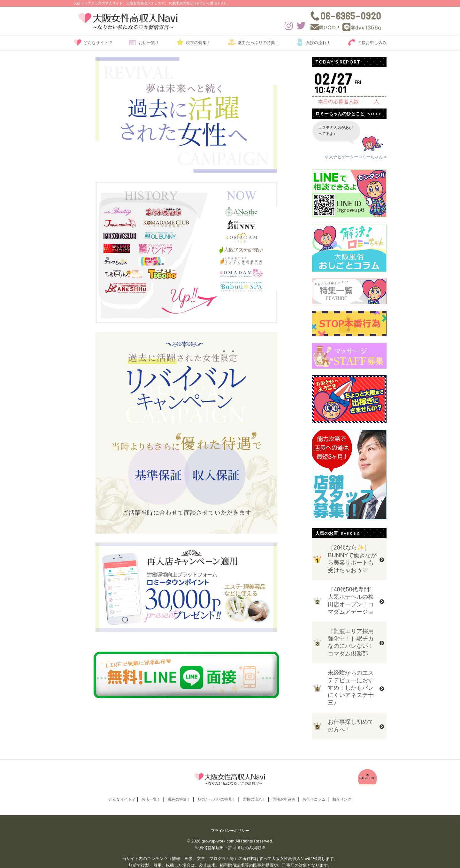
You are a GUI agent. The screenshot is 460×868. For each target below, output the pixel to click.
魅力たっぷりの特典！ (258, 43)
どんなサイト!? (98, 43)
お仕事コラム (314, 786)
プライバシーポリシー (230, 817)
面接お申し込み (372, 43)
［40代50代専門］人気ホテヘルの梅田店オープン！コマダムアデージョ (351, 596)
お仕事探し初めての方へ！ (351, 714)
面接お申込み (284, 786)
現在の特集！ (198, 43)
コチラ (199, 3)
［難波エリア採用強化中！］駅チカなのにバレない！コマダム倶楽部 (351, 636)
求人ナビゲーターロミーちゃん (356, 157)
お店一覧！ (149, 43)
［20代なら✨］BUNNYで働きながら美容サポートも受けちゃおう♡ (352, 557)
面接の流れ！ (318, 43)
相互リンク (342, 786)
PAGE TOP (367, 764)
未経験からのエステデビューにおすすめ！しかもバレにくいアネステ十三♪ (351, 678)
